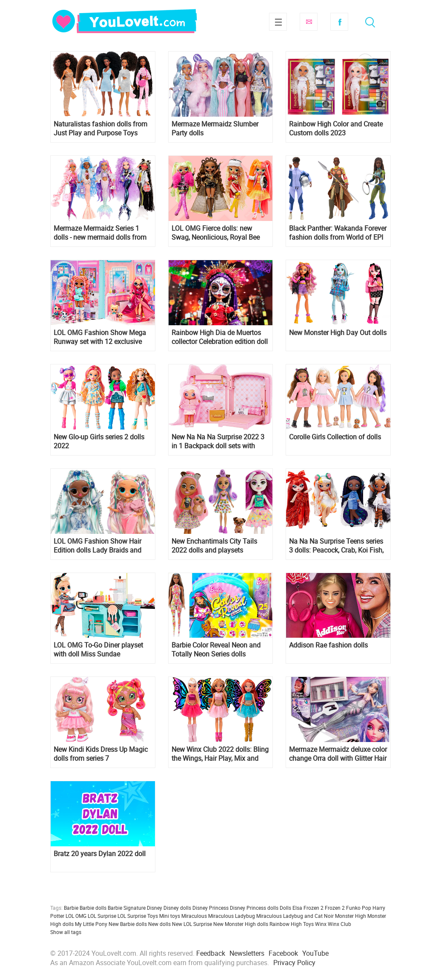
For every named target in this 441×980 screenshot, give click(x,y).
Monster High (351, 916)
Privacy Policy (294, 963)
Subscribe (309, 22)
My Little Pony (91, 924)
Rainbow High (286, 924)
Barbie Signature (127, 908)
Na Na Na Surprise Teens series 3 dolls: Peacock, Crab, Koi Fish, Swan (336, 546)
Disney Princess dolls (254, 908)
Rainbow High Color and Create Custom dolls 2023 (336, 129)
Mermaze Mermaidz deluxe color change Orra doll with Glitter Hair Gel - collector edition (338, 754)
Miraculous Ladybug (232, 916)
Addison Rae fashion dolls (328, 645)
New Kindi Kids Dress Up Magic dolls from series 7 (101, 754)
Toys (308, 924)
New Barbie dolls (128, 924)
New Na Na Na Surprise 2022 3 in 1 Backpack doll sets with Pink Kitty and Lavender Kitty (218, 441)
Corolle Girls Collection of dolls (335, 437)
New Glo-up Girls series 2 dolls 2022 (99, 441)
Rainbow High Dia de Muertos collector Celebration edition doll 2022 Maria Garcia (220, 337)
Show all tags (66, 932)
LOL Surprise (102, 916)
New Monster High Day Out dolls (338, 333)
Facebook (339, 22)
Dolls (285, 908)
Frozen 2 (335, 908)
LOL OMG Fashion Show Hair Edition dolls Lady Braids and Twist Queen (97, 546)
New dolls (159, 924)
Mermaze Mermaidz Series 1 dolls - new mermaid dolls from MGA (100, 233)
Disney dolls (177, 908)
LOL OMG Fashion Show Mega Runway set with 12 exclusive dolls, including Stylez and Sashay (100, 337)
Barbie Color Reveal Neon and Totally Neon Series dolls (216, 650)
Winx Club (339, 924)
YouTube (315, 953)
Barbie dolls (93, 908)
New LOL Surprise (192, 924)
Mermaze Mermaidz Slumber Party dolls (215, 129)
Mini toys (170, 916)
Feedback (211, 953)
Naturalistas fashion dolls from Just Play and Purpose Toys (100, 129)
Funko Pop (359, 908)
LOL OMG (76, 916)
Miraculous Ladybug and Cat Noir (295, 916)
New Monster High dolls (241, 924)
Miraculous (194, 916)
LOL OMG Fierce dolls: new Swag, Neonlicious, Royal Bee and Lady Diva (216, 233)
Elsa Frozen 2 (308, 908)
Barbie (71, 908)
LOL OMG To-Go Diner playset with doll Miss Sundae (98, 650)
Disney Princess (210, 908)
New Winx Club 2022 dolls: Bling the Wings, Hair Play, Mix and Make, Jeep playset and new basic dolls (220, 754)
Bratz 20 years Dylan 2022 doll (100, 854)
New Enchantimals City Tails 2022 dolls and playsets (214, 546)
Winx (321, 924)
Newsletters (247, 953)
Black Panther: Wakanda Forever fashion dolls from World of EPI (338, 233)
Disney (155, 908)
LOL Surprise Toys (138, 916)
